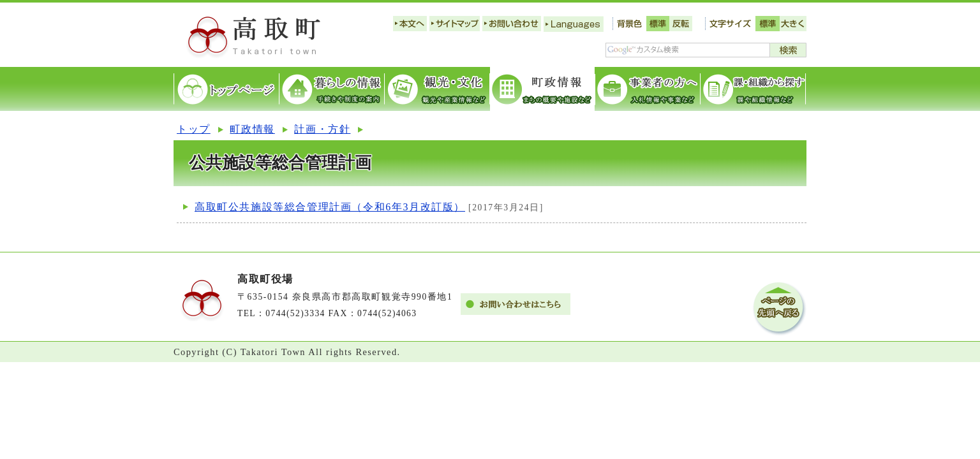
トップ (194, 129)
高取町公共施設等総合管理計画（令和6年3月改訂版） (330, 207)
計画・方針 (322, 129)
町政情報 (252, 129)
